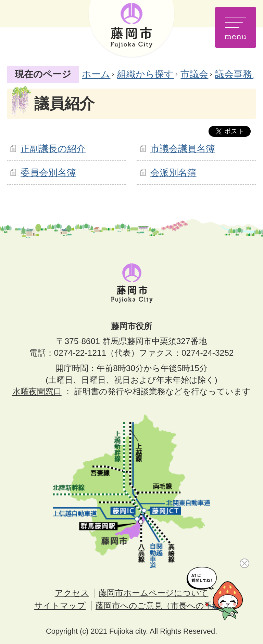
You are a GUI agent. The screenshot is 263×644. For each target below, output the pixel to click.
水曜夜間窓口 (37, 391)
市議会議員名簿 (183, 149)
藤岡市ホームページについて (153, 593)
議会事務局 (238, 74)
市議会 (194, 74)
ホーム (96, 74)
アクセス (72, 593)
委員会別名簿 (48, 173)
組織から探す (145, 74)
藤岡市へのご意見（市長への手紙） (162, 606)
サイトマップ (60, 606)
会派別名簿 (173, 173)
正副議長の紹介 (53, 149)
